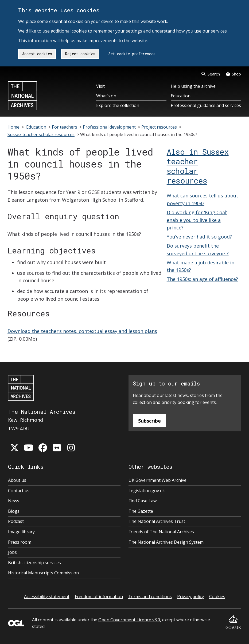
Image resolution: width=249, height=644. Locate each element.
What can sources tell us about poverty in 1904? (203, 199)
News (14, 501)
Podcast (16, 521)
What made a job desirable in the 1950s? (201, 266)
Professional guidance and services (206, 105)
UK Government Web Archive (157, 480)
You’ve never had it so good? (199, 237)
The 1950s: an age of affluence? (202, 279)
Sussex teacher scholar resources (41, 134)
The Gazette (141, 511)
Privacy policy (190, 597)
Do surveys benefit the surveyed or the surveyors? (198, 250)
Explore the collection (118, 105)
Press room (20, 542)
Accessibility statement (47, 597)
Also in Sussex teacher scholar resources (198, 166)
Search (211, 74)
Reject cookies (80, 54)
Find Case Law (143, 501)
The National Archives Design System (166, 542)
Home (13, 127)
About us (17, 480)
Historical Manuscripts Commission (43, 573)
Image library (21, 532)
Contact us (19, 491)
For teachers (65, 127)
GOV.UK (233, 623)
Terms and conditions (150, 597)
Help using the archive (193, 86)
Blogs (14, 511)
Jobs (12, 552)
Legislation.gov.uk (147, 491)
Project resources (159, 127)
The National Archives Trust (157, 521)
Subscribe (149, 421)
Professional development (109, 127)
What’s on (106, 96)
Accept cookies (37, 54)
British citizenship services (34, 563)
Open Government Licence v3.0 (129, 620)
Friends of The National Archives (161, 532)
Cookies (217, 597)
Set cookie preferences (132, 54)
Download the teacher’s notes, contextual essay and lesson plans (82, 331)
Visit (100, 86)
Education (181, 96)
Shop (234, 74)
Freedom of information (99, 597)
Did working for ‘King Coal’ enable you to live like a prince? (197, 220)
